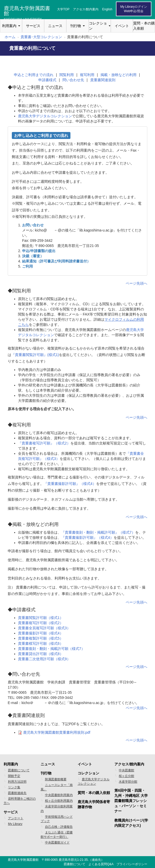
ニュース (55, 26)
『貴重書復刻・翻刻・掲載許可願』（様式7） (98, 532)
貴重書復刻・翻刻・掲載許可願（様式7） (51, 649)
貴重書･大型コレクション (41, 37)
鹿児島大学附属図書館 (27, 10)
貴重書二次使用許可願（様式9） (44, 659)
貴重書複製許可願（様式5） (41, 638)
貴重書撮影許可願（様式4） (41, 633)
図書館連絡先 (17, 793)
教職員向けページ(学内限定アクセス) (131, 823)
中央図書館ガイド (57, 842)
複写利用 (87, 75)
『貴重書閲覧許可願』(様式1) (35, 355)
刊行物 (76, 26)
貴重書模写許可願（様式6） (41, 643)
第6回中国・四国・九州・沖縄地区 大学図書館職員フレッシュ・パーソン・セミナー (131, 801)
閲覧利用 (67, 75)
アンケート (16, 818)
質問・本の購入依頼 (144, 26)
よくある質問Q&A (101, 864)
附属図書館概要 (56, 779)
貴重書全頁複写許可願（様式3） (44, 628)
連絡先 (96, 860)
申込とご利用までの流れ (34, 75)
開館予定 (14, 776)
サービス (33, 26)
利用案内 (9, 26)
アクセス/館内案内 (86, 9)
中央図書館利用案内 (59, 795)
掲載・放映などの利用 (118, 75)
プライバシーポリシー (132, 864)
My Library (15, 824)
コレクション (98, 26)
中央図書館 (126, 770)
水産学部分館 (128, 782)
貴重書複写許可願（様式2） (41, 623)
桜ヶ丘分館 (126, 776)
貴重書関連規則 (103, 80)
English (107, 9)
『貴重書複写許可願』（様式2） (44, 443)
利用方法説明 (17, 782)
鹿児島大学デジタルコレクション (45, 116)
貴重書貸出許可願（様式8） (41, 654)
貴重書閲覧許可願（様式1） (41, 618)
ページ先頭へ (136, 283)
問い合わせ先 (73, 80)
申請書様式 (47, 80)
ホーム (10, 37)
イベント (122, 26)
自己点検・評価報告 (59, 827)
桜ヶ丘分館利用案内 (59, 801)
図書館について (19, 770)
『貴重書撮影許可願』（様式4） (70, 484)
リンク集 (14, 787)
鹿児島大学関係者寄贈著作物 (94, 804)
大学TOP (63, 9)
